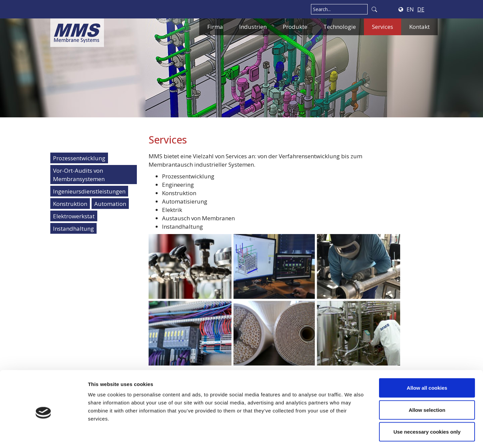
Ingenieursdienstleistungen (89, 191)
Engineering (178, 185)
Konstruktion (70, 204)
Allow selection (427, 382)
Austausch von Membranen (198, 218)
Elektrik (172, 210)
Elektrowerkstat (74, 216)
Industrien (253, 27)
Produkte (295, 27)
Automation (110, 204)
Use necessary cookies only (427, 404)
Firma (215, 27)
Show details (352, 435)
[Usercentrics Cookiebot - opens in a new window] (43, 435)
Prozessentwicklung (79, 158)
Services (383, 27)
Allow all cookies (427, 360)
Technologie (340, 27)
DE (421, 9)
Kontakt (419, 27)
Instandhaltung (73, 229)
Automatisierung (185, 201)
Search (374, 9)
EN (410, 9)
